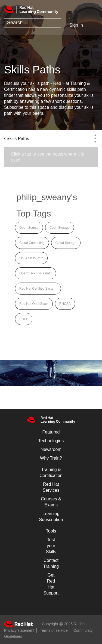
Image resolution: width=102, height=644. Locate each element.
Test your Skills (51, 546)
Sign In (76, 25)
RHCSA (65, 304)
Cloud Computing (32, 243)
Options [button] (95, 138)
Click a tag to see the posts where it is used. (47, 157)
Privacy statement (19, 630)
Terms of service (54, 630)
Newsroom (51, 449)
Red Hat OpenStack (34, 304)
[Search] (33, 23)
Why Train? (51, 458)
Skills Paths (18, 139)
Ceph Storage (60, 228)
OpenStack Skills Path (35, 273)
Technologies (51, 441)
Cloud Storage (66, 243)
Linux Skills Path (31, 258)
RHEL (24, 319)
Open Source (29, 228)
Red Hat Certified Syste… (38, 289)
